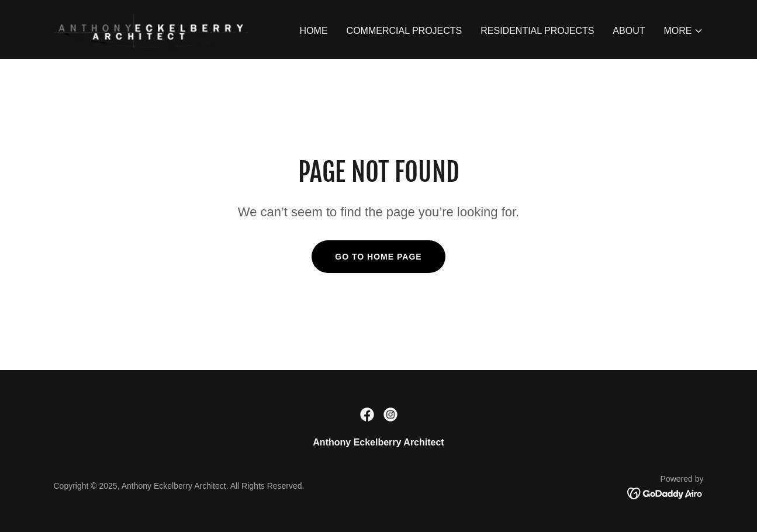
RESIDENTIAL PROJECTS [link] (537, 31)
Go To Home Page (378, 257)
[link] (151, 29)
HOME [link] (314, 31)
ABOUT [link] (629, 31)
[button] (683, 31)
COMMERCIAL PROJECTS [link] (405, 31)
